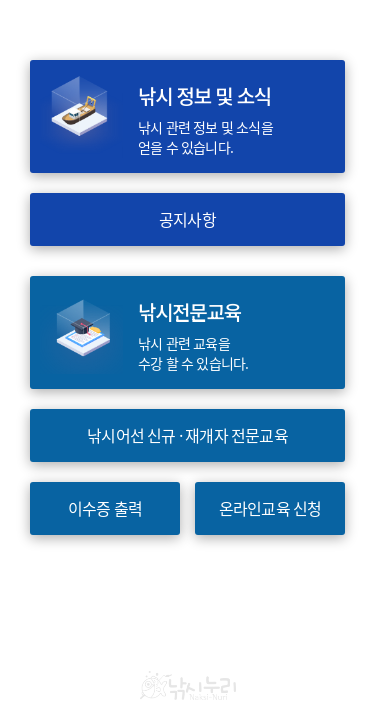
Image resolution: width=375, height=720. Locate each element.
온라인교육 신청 (270, 508)
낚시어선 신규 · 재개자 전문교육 (187, 435)
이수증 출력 (105, 508)
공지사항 (187, 219)
